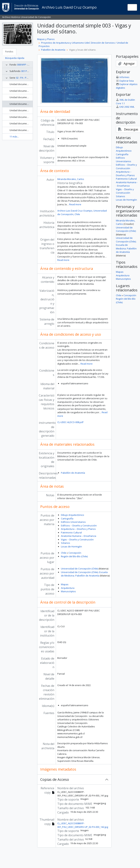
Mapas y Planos (46, 39)
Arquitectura (68, 588)
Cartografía (67, 519)
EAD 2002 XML (125, 107)
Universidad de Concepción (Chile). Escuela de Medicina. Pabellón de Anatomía (84, 574)
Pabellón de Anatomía (53, 50)
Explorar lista (125, 81)
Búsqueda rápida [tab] (15, 58)
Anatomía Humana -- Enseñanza (79, 536)
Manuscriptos (68, 591)
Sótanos (66, 543)
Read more (75, 204)
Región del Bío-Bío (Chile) (74, 556)
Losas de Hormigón (71, 546)
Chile (64, 553)
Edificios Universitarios (73, 522)
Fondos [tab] (9, 51)
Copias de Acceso (55, 779)
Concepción (75, 553)
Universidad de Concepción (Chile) (80, 569)
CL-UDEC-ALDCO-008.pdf (70, 422)
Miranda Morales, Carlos (71, 179)
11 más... (14, 137)
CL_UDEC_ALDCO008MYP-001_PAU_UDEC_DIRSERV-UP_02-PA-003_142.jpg (83, 825)
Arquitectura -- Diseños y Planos (78, 529)
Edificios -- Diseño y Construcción (79, 526)
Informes (123, 77)
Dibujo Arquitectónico (73, 515)
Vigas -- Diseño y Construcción (77, 539)
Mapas (65, 584)
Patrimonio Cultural (71, 532)
